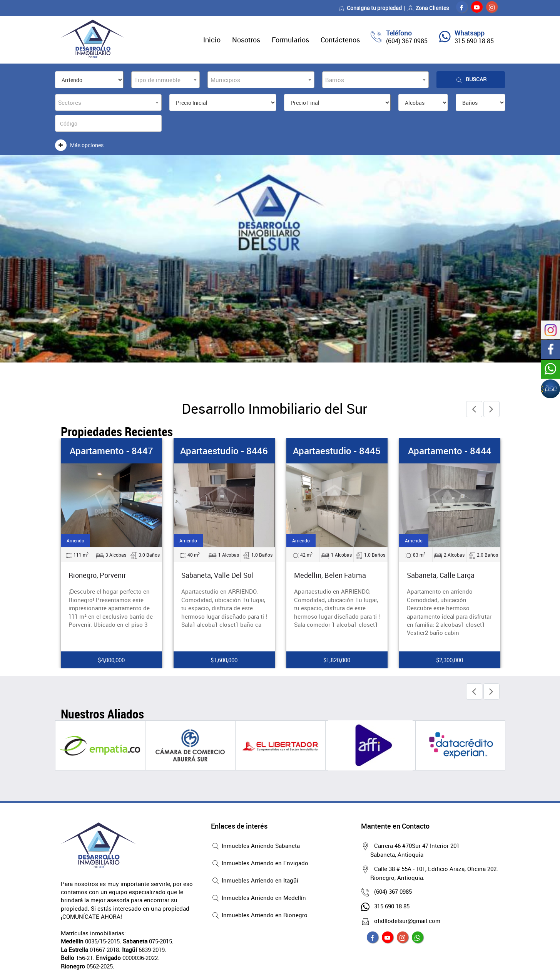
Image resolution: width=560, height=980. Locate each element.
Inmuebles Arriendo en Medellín (258, 898)
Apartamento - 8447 (111, 451)
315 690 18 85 (474, 41)
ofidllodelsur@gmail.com (405, 921)
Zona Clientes (428, 8)
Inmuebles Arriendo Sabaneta (255, 846)
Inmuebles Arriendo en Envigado (260, 864)
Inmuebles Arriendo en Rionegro (259, 916)
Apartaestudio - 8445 (337, 451)
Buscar (471, 80)
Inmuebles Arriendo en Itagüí (255, 881)
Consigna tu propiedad (370, 8)
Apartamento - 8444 (450, 451)
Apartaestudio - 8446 (224, 451)
